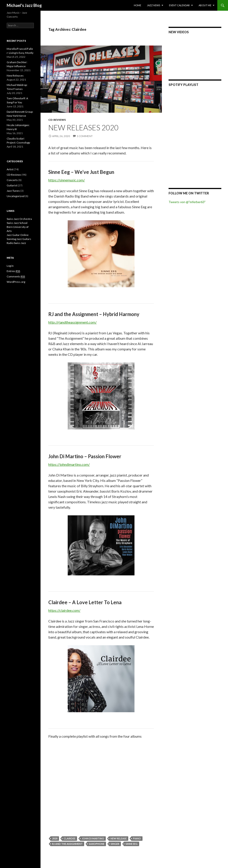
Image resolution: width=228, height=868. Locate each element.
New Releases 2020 (83, 127)
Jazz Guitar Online (18, 235)
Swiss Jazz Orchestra (19, 219)
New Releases (15, 76)
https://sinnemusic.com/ (67, 180)
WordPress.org (16, 282)
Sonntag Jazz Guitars (19, 239)
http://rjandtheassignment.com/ (72, 322)
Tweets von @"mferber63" (187, 202)
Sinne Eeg (132, 844)
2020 (55, 838)
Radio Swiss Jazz (16, 243)
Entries (13, 271)
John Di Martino (93, 838)
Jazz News (154, 5)
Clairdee (70, 838)
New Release (119, 838)
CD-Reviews (57, 120)
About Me (205, 5)
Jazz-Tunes (13, 191)
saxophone (97, 844)
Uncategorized (16, 196)
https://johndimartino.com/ (69, 464)
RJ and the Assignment (67, 844)
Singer (115, 844)
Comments (16, 277)
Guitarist (12, 185)
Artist (10, 169)
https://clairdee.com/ (64, 610)
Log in (10, 266)
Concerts (12, 180)
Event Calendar (179, 5)
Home (137, 5)
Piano (137, 838)
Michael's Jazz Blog (24, 5)
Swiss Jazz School (17, 223)
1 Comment (85, 136)
